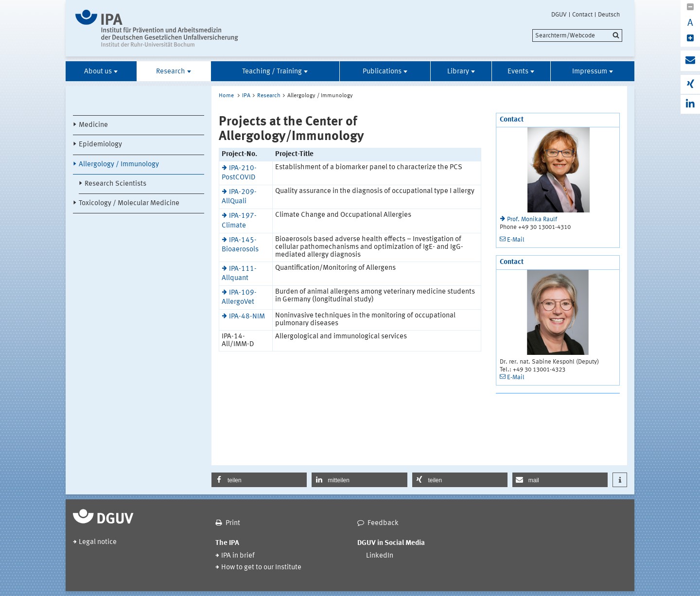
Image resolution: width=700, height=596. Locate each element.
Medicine (93, 125)
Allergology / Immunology (119, 165)
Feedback (383, 523)
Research (171, 72)
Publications (382, 72)
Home (226, 96)
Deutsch (609, 15)
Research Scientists (115, 184)
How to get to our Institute (261, 568)
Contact (582, 15)
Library (458, 72)
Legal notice (98, 542)
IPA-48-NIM (247, 317)
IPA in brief (238, 556)
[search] (577, 35)
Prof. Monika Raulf (532, 219)
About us (98, 72)
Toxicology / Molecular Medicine (129, 203)
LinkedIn (380, 556)
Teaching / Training (272, 72)
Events (518, 72)
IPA (246, 96)
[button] (259, 480)
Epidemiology (100, 145)
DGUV (559, 15)
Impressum (590, 72)
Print (233, 523)
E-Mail (516, 240)
